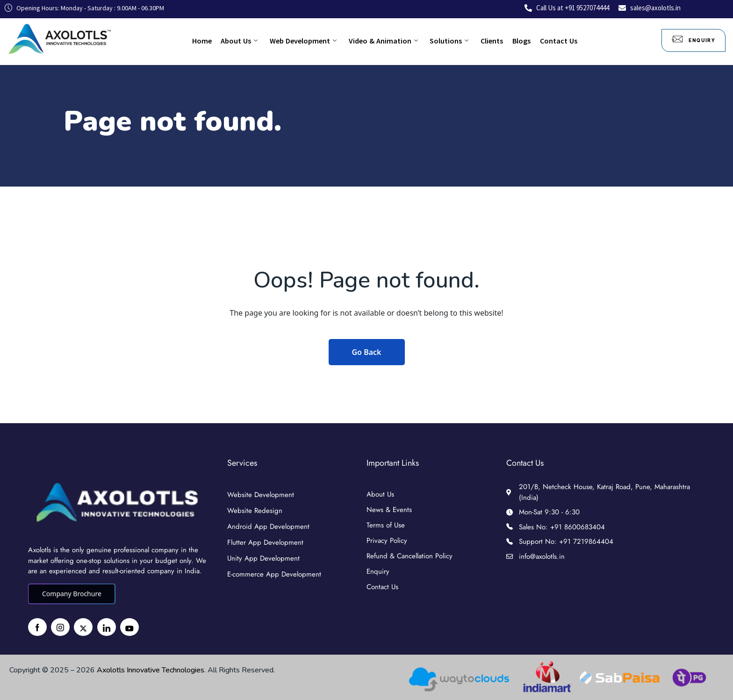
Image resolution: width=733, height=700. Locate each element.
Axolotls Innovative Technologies (151, 670)
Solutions (447, 41)
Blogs (515, 41)
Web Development (305, 41)
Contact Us (550, 41)
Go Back (367, 352)
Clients (488, 41)
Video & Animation (383, 41)
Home (208, 41)
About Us (244, 41)
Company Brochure (72, 594)
